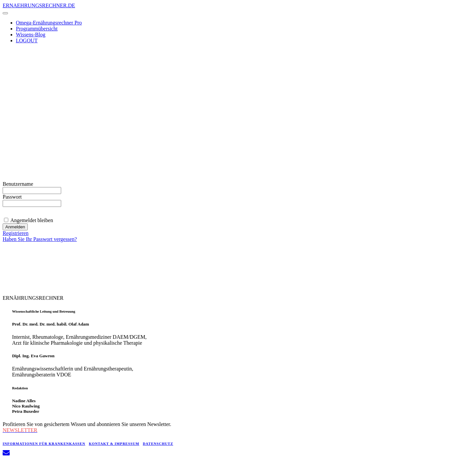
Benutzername (18, 184)
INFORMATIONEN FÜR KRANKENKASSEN (44, 444)
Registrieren (16, 233)
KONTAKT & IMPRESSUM (114, 444)
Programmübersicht (37, 29)
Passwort (12, 197)
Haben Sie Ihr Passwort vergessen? (40, 239)
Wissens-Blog (31, 35)
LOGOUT (27, 40)
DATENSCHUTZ (158, 444)
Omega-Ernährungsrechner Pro (49, 23)
